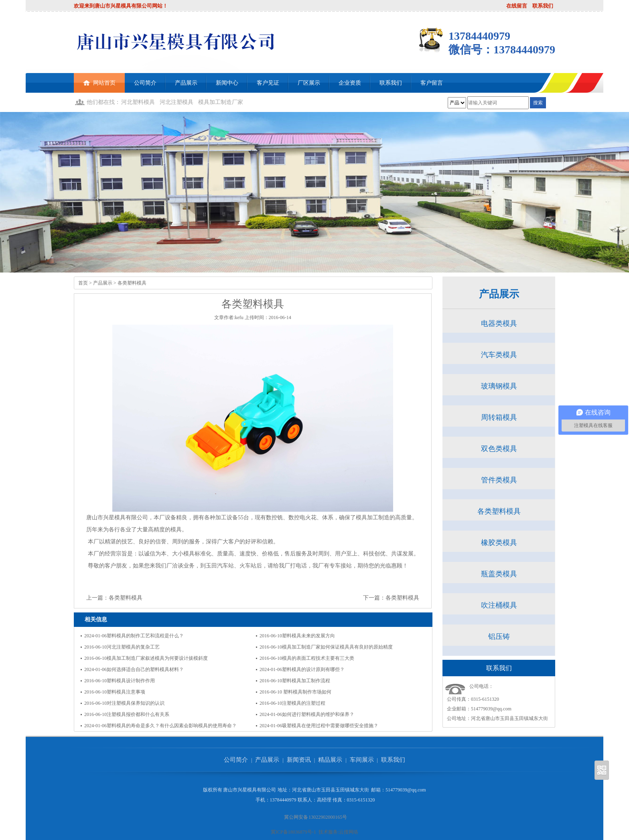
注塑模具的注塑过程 (304, 703)
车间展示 (362, 760)
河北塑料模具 (138, 102)
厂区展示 (309, 83)
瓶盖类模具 (499, 574)
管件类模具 (499, 480)
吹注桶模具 (499, 605)
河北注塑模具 (177, 102)
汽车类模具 (499, 355)
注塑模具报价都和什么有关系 (138, 714)
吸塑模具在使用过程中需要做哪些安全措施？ (330, 726)
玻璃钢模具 (499, 386)
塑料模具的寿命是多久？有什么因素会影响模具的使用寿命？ (172, 726)
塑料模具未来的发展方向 (308, 636)
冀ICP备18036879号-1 (293, 832)
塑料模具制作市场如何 (307, 692)
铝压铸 (499, 637)
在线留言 (517, 6)
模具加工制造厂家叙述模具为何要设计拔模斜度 (157, 658)
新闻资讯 (299, 760)
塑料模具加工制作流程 (306, 681)
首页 (83, 283)
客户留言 (432, 83)
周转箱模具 (499, 417)
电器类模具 (499, 323)
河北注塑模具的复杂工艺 (133, 647)
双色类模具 (499, 449)
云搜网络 (349, 832)
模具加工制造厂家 (221, 102)
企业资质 (350, 83)
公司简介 (145, 83)
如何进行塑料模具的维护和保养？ (318, 714)
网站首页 (99, 79)
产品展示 (186, 83)
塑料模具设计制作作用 (131, 681)
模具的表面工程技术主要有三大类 (318, 658)
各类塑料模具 (132, 283)
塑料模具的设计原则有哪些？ (313, 669)
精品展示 (330, 760)
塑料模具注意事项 (126, 692)
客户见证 (268, 83)
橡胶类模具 (499, 543)
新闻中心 (227, 83)
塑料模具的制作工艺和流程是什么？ (145, 636)
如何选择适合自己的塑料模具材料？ (145, 669)
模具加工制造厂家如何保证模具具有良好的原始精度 (337, 647)
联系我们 (543, 6)
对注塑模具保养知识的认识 (136, 703)
